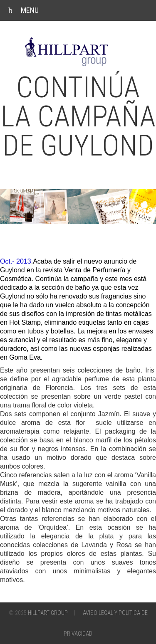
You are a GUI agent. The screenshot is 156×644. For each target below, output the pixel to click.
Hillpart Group (48, 613)
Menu (24, 10)
